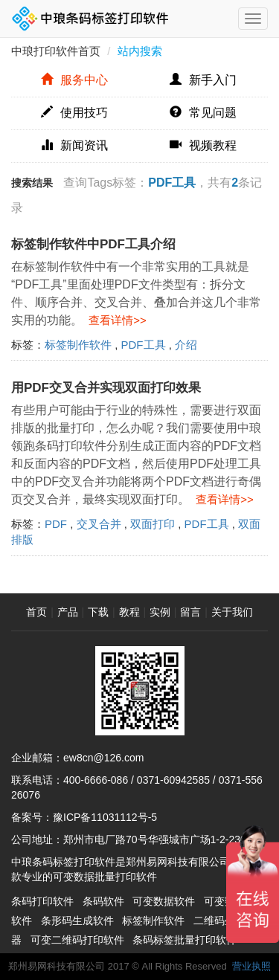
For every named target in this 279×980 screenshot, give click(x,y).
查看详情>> (115, 320)
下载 (98, 612)
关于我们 (232, 612)
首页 (36, 612)
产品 (68, 612)
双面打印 (153, 524)
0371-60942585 (173, 780)
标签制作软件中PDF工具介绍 (93, 244)
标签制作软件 (78, 345)
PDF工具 (144, 345)
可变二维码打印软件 (77, 940)
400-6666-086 (96, 780)
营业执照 (251, 966)
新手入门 (203, 80)
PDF (56, 524)
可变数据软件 (164, 901)
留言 (190, 612)
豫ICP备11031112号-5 (105, 817)
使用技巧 (74, 113)
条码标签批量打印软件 (185, 940)
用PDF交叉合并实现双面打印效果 (106, 388)
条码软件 (103, 901)
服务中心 (74, 80)
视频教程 (203, 145)
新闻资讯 (74, 145)
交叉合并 (99, 524)
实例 (160, 612)
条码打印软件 (42, 901)
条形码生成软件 (77, 921)
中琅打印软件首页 (56, 51)
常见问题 (203, 113)
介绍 (186, 345)
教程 (129, 612)
